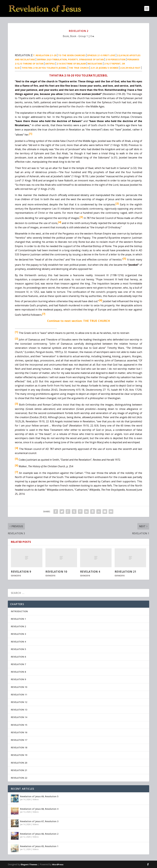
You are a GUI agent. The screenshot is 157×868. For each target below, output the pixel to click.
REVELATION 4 (90, 572)
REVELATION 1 (18, 619)
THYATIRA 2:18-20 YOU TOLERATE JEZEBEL (44, 68)
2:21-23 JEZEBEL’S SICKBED (104, 68)
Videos (36, 799)
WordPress (58, 864)
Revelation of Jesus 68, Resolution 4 (39, 809)
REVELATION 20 (19, 763)
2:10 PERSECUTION (115, 59)
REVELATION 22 (19, 778)
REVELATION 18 (19, 747)
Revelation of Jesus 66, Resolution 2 (39, 834)
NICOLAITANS (95, 64)
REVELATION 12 (19, 702)
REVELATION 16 (19, 732)
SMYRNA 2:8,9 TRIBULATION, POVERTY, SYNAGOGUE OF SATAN (70, 59)
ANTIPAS (50, 64)
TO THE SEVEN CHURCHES (72, 55)
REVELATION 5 (18, 649)
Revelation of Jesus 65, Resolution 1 (39, 846)
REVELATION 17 (19, 740)
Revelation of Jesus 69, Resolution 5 (39, 796)
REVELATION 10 (56, 572)
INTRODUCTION (19, 611)
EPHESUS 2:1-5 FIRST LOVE (101, 55)
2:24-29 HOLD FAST (130, 68)
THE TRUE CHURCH (79, 68)
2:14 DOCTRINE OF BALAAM (71, 64)
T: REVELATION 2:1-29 (45, 55)
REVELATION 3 (18, 634)
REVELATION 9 (21, 572)
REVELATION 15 (19, 725)
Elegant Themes (29, 864)
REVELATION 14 (19, 717)
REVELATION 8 (18, 672)
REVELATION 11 (19, 695)
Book (66, 36)
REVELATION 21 (126, 572)
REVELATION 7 (18, 664)
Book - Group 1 (79, 36)
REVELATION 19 (19, 755)
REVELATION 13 (19, 710)
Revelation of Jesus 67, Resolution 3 (39, 821)
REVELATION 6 (18, 657)
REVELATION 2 (18, 626)
